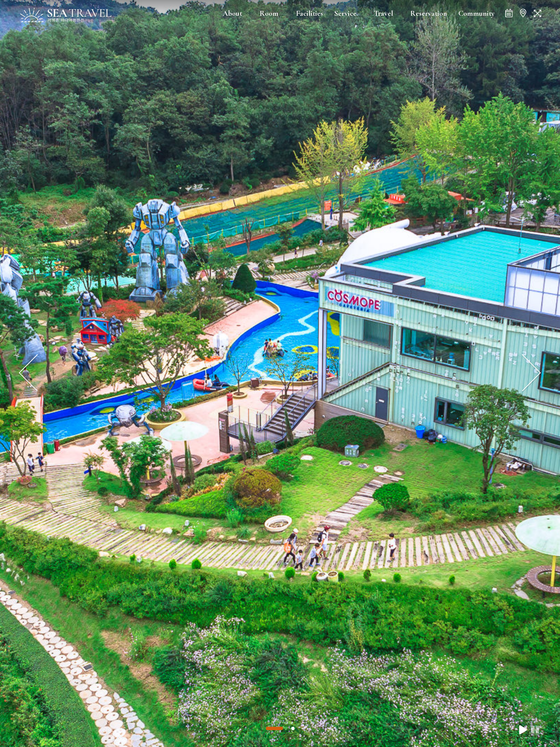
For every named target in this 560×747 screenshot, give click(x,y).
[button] (274, 728)
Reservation (429, 13)
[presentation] (29, 373)
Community (476, 13)
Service (345, 13)
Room (269, 13)
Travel (383, 13)
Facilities (310, 13)
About (232, 13)
